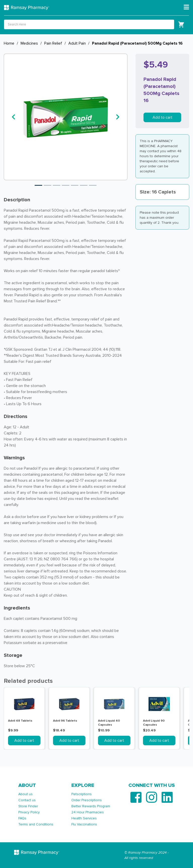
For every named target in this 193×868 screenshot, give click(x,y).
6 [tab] (84, 185)
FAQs (22, 818)
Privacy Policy (29, 812)
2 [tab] (47, 185)
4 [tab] (66, 185)
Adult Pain (77, 43)
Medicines (29, 43)
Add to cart (162, 117)
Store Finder (28, 806)
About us (26, 794)
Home (9, 43)
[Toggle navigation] (186, 7)
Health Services (84, 818)
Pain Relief (53, 43)
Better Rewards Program (91, 806)
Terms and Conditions (36, 824)
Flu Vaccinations (84, 824)
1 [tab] (38, 185)
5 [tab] (75, 185)
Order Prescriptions (87, 800)
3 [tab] (57, 185)
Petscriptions (82, 794)
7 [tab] (93, 185)
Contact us (27, 800)
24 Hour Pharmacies (88, 812)
